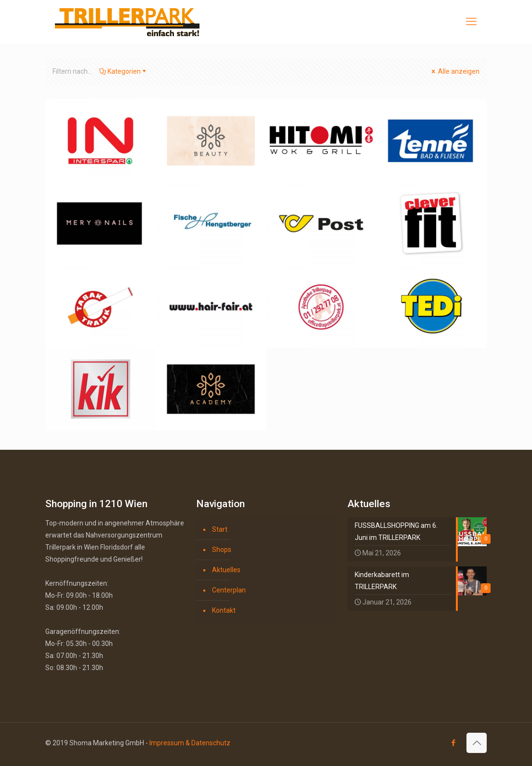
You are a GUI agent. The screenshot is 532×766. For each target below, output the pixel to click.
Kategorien (123, 71)
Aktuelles (226, 570)
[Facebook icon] (453, 743)
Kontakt (224, 610)
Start (220, 529)
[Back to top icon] (477, 743)
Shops (222, 550)
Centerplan (229, 590)
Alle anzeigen (455, 71)
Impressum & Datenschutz (190, 743)
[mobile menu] (471, 22)
